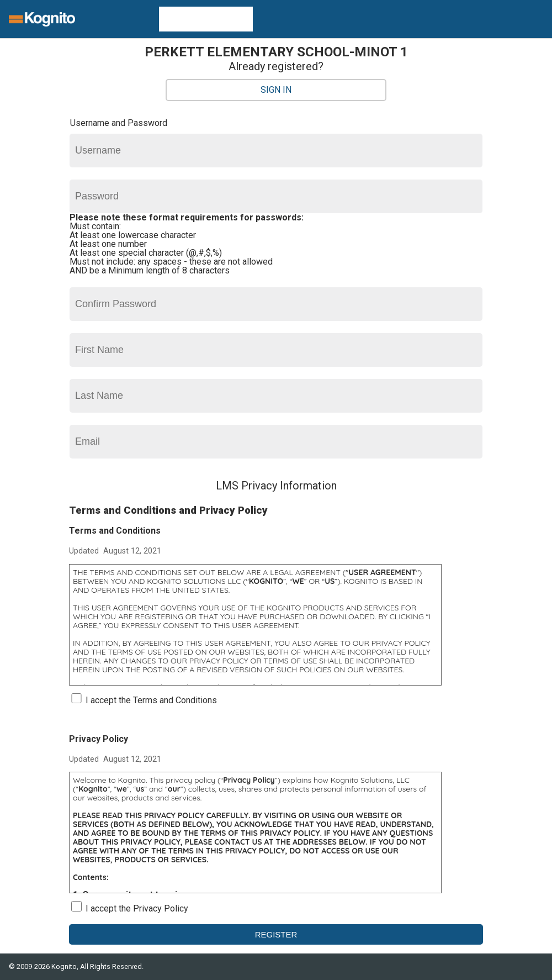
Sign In (276, 90)
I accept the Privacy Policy (137, 908)
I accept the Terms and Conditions (151, 700)
